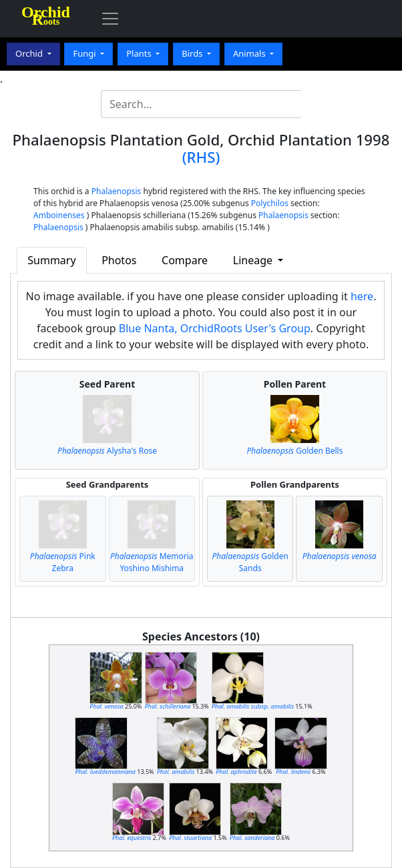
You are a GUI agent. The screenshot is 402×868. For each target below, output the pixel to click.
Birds (193, 53)
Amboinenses (59, 215)
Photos (119, 260)
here (362, 296)
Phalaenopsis (117, 191)
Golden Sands (250, 562)
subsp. (253, 706)
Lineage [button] (254, 260)
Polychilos (270, 203)
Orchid (30, 53)
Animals (250, 53)
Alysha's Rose (107, 451)
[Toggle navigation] (110, 19)
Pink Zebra (63, 562)
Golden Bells (294, 451)
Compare (185, 260)
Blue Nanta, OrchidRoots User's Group (215, 328)
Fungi (85, 53)
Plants (140, 53)
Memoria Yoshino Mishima (152, 562)
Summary (51, 260)
